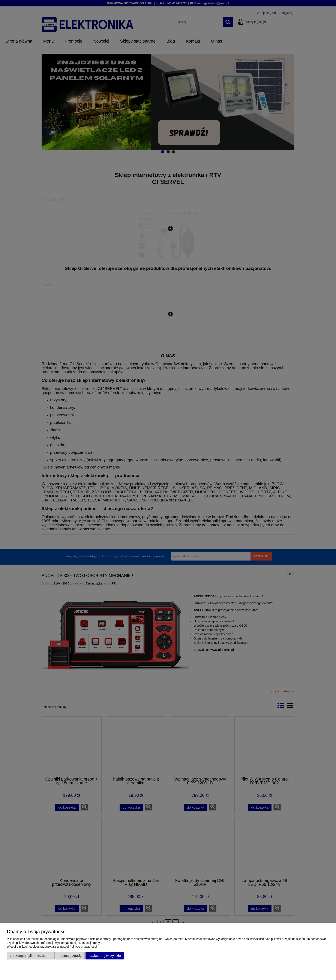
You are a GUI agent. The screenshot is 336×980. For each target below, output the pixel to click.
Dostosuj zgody (70, 956)
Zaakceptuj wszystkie (105, 956)
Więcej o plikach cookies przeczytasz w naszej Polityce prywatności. (52, 947)
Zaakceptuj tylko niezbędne (31, 956)
